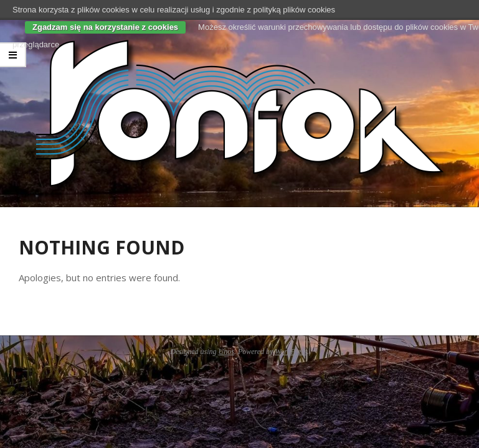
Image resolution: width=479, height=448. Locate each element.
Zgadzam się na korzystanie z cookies (105, 27)
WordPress (291, 352)
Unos (226, 352)
